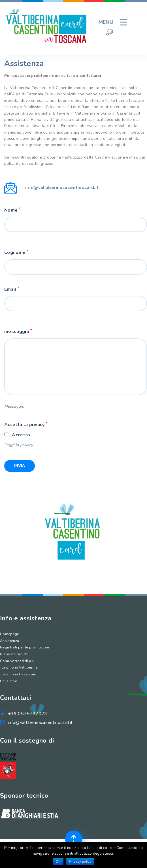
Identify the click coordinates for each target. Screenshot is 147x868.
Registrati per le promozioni (25, 647)
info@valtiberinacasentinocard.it (62, 187)
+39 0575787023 (27, 714)
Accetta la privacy (26, 424)
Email (12, 289)
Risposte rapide (14, 654)
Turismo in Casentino (18, 674)
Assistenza (9, 641)
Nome (12, 210)
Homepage (10, 634)
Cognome (16, 252)
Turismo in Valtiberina (19, 667)
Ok (58, 861)
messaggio (18, 331)
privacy (26, 445)
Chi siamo (9, 681)
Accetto (21, 435)
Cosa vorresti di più (17, 661)
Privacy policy (80, 861)
